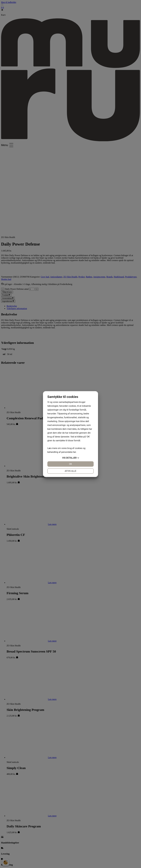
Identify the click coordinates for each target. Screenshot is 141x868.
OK (70, 464)
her (74, 452)
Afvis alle (70, 471)
